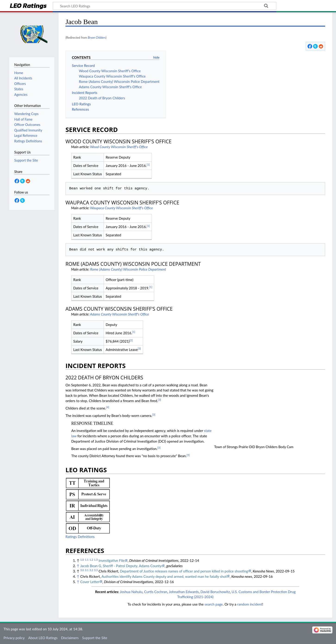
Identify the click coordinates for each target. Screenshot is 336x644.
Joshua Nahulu (131, 592)
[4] (108, 407)
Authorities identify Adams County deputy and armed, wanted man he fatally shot (164, 576)
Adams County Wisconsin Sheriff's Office (120, 314)
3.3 (96, 570)
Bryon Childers (97, 38)
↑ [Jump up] (78, 566)
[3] (140, 349)
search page (214, 604)
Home (19, 73)
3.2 (91, 570)
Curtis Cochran (156, 592)
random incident (250, 604)
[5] (188, 455)
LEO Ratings (28, 6)
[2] (131, 340)
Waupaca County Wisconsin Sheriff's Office (121, 208)
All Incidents (23, 78)
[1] (148, 164)
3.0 (82, 570)
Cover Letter (90, 582)
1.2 (91, 560)
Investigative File (112, 560)
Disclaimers (70, 638)
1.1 (87, 560)
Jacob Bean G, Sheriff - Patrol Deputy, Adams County (121, 566)
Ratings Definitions (80, 537)
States (19, 89)
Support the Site (95, 638)
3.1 (87, 570)
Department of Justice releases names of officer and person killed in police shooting (184, 571)
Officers (20, 84)
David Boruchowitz (215, 592)
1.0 (82, 560)
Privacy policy (14, 638)
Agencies (21, 95)
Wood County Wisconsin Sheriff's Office (119, 147)
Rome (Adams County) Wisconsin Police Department (128, 269)
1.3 (96, 560)
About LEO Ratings (43, 638)
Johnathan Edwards (184, 592)
